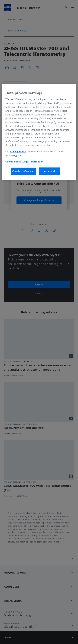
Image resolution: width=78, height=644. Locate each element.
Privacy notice (18, 151)
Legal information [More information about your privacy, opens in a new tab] (33, 162)
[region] (39, 132)
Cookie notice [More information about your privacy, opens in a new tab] (13, 162)
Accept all (50, 171)
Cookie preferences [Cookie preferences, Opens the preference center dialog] (23, 171)
